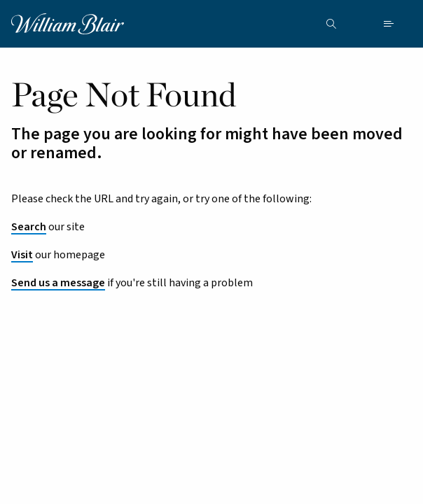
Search (29, 227)
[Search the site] (331, 24)
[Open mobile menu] (389, 24)
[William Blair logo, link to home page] (68, 23)
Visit (22, 255)
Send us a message (58, 283)
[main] (211, 260)
